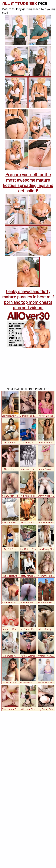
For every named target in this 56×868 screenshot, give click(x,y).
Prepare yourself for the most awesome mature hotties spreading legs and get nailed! (28, 182)
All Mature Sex (25, 3)
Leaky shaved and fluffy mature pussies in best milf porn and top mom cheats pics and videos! (28, 299)
